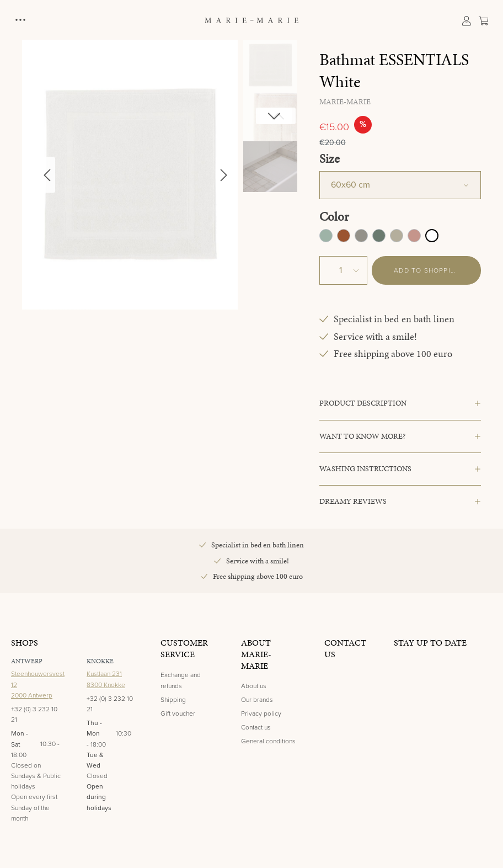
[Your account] (466, 20)
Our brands (257, 700)
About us (254, 686)
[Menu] (22, 20)
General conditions (268, 741)
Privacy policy (261, 713)
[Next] (224, 175)
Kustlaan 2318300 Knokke (106, 679)
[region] (160, 175)
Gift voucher (178, 713)
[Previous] (47, 175)
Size (330, 158)
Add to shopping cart (437, 270)
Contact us (256, 727)
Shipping (173, 700)
